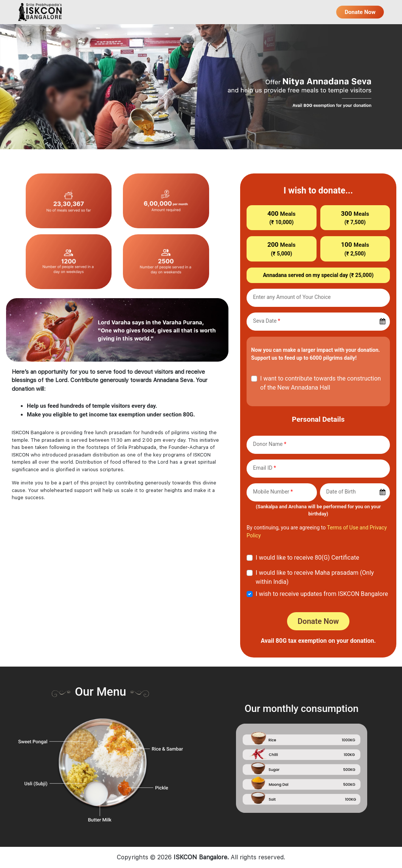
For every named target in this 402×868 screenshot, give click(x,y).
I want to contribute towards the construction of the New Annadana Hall (321, 383)
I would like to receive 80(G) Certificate (307, 558)
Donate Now (360, 12)
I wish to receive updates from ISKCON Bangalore (322, 594)
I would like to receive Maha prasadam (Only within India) (315, 577)
